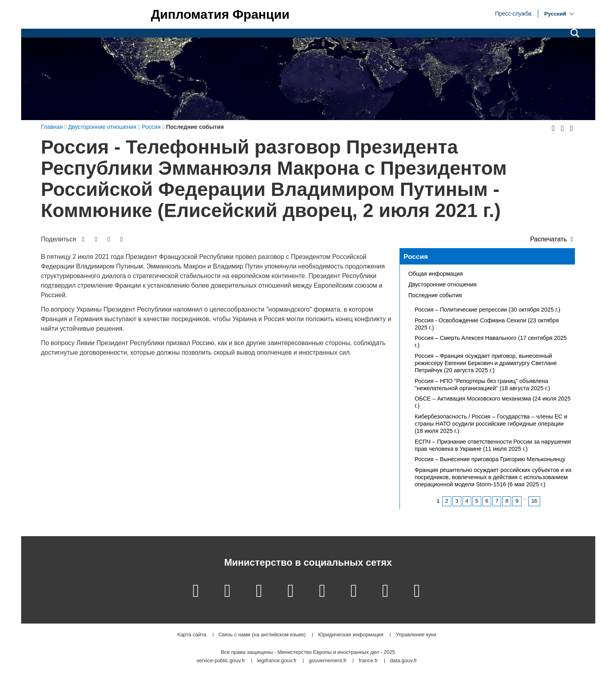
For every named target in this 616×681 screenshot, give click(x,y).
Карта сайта (192, 635)
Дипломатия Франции (220, 14)
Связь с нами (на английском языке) (262, 635)
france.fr (368, 661)
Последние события (435, 295)
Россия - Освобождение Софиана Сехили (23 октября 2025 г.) (487, 324)
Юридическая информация (351, 635)
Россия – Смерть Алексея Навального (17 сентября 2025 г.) (491, 341)
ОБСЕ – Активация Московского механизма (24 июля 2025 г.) (493, 402)
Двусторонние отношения (442, 284)
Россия (416, 257)
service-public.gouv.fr (221, 661)
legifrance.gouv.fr (277, 661)
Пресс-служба (514, 13)
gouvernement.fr (328, 661)
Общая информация (436, 274)
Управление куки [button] (416, 635)
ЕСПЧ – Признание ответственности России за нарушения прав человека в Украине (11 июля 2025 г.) (493, 445)
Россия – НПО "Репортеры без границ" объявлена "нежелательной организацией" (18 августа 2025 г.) (482, 385)
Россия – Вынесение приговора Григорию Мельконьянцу (490, 459)
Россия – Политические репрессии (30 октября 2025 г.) (487, 310)
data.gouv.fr (403, 661)
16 (534, 501)
